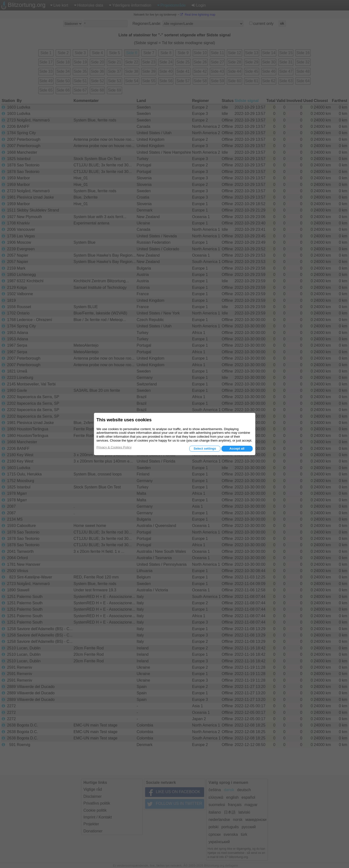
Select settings (205, 449)
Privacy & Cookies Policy (114, 447)
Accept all (237, 449)
